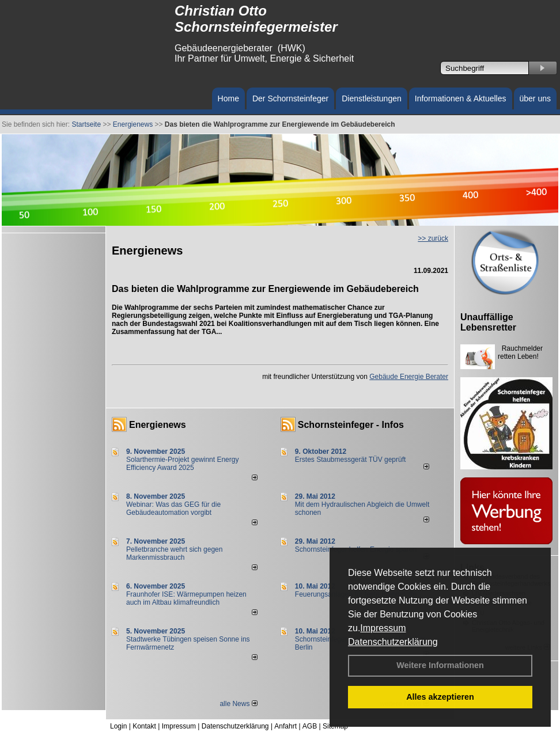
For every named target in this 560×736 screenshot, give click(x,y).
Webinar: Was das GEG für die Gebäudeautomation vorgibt (173, 509)
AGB (310, 726)
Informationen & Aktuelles (461, 98)
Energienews (158, 425)
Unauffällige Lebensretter (488, 322)
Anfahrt (285, 726)
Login (118, 726)
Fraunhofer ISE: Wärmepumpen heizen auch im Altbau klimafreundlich (186, 598)
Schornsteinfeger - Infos (351, 425)
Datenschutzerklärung (393, 642)
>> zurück (433, 238)
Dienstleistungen (372, 98)
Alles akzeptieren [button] (440, 697)
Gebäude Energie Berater (409, 377)
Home (228, 98)
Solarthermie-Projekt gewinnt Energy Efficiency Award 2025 (182, 464)
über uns (535, 98)
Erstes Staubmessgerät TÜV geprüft (351, 460)
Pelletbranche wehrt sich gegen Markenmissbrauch (174, 553)
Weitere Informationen (440, 665)
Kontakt (144, 726)
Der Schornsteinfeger (290, 98)
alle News (238, 704)
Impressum (383, 628)
